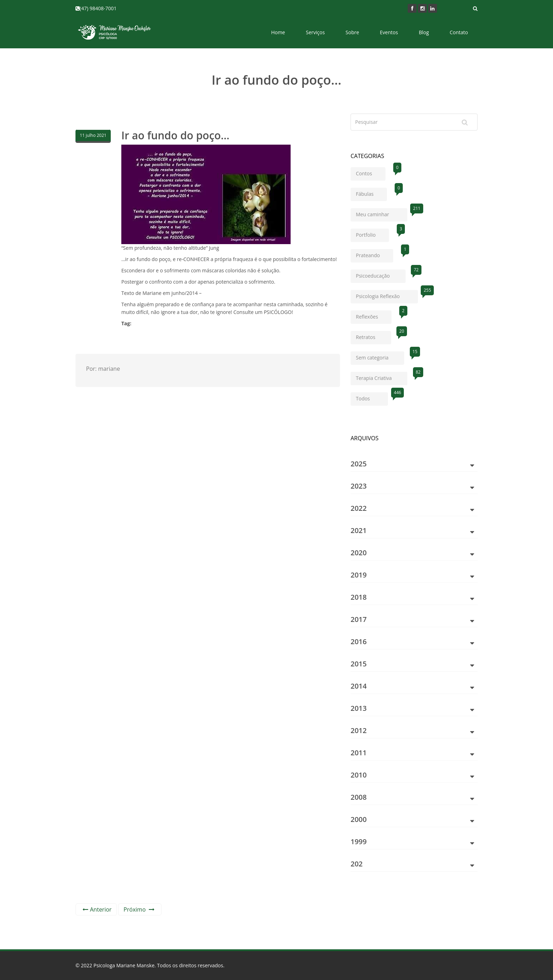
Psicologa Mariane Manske (124, 965)
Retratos (373, 336)
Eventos (389, 32)
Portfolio (372, 233)
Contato (459, 32)
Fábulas (371, 192)
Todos (372, 397)
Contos (371, 172)
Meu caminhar (382, 213)
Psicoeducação (381, 274)
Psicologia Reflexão (387, 295)
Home (278, 32)
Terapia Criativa (382, 377)
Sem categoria (380, 356)
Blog (424, 32)
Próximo (139, 909)
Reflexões (374, 315)
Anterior (97, 909)
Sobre (352, 32)
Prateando (375, 254)
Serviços (315, 32)
